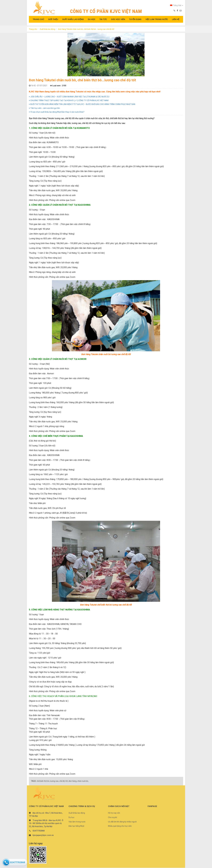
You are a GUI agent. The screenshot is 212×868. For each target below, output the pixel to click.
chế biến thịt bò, (43, 781)
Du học (71, 817)
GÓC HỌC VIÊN (118, 19)
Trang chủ (33, 29)
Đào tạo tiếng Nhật (76, 826)
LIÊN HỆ (176, 19)
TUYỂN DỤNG (135, 19)
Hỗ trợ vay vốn (114, 813)
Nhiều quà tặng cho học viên (120, 826)
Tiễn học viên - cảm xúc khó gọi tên (44, 108)
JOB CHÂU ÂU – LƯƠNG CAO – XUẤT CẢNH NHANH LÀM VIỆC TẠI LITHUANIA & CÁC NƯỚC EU (69, 97)
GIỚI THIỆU (53, 19)
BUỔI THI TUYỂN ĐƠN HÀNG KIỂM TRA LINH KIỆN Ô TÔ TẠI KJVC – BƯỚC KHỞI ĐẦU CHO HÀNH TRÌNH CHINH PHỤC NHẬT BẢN (82, 104)
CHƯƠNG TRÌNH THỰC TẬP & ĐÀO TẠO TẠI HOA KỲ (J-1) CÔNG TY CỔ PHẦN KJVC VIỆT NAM (69, 100)
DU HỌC (92, 19)
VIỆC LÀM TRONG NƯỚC (157, 19)
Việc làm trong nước (77, 822)
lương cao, (55, 781)
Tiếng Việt (177, 5)
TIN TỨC (103, 19)
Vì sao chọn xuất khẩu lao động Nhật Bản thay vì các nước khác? (57, 112)
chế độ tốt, (64, 781)
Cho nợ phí (112, 817)
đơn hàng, (73, 781)
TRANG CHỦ (38, 19)
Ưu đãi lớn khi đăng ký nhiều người (122, 822)
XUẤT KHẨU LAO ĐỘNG (73, 19)
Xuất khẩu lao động (47, 29)
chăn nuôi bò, (83, 781)
